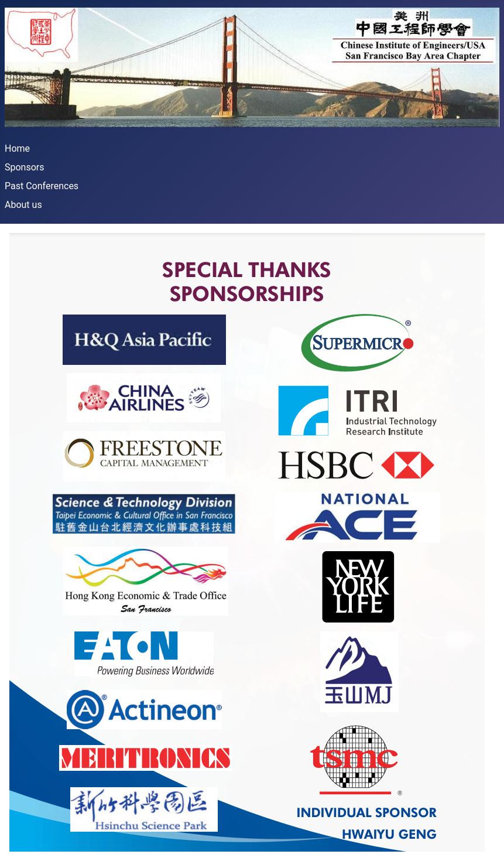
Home (17, 148)
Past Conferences (42, 186)
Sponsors (25, 167)
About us (23, 205)
